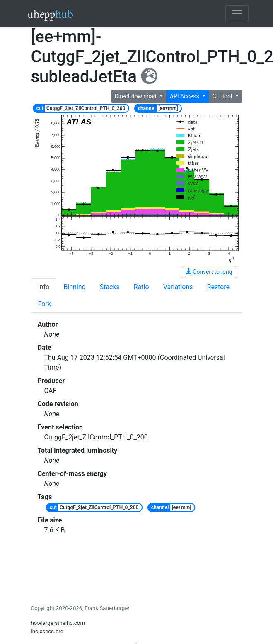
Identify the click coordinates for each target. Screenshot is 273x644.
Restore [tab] (219, 287)
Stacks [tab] (110, 287)
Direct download (136, 96)
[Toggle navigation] (237, 14)
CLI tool (223, 96)
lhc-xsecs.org (47, 631)
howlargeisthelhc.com (58, 623)
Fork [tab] (45, 304)
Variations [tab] (178, 287)
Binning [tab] (74, 287)
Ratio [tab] (141, 287)
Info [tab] (44, 287)
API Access (185, 96)
